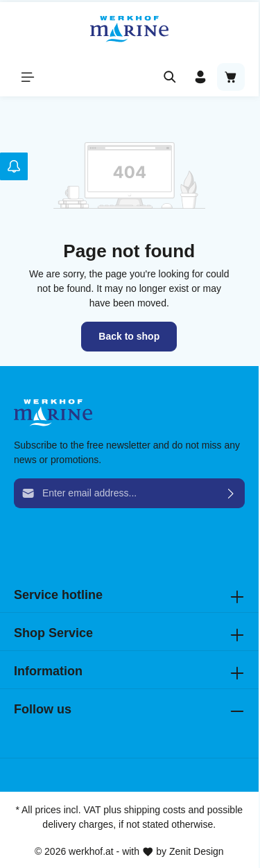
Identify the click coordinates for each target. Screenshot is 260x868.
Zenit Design (197, 851)
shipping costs (155, 810)
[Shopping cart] (231, 77)
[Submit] (231, 493)
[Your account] (200, 77)
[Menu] (28, 77)
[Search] (170, 77)
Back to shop (129, 336)
